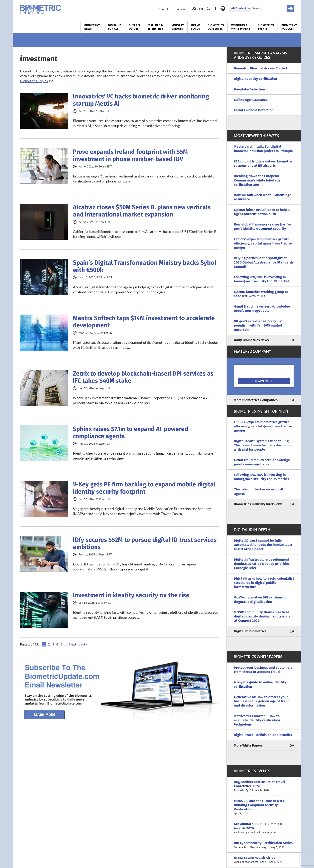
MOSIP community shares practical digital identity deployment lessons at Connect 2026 (262, 616)
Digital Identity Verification (256, 79)
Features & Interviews (155, 27)
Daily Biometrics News (251, 340)
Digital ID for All (115, 27)
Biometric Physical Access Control (261, 68)
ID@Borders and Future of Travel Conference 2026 (264, 786)
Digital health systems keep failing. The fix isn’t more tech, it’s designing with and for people (263, 445)
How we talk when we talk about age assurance (263, 197)
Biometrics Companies (216, 27)
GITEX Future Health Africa (264, 860)
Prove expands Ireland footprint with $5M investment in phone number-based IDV (130, 155)
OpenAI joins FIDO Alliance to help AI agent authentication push (262, 212)
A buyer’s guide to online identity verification (260, 684)
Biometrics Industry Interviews (258, 504)
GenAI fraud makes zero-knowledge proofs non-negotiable (262, 309)
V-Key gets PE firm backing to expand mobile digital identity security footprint (144, 488)
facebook (216, 8)
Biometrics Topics (34, 81)
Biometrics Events (266, 27)
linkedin (201, 8)
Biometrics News (92, 27)
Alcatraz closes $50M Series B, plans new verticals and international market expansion (142, 211)
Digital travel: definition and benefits (263, 735)
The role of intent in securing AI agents (259, 491)
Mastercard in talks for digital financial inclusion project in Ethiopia (263, 149)
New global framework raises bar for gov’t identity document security (263, 227)
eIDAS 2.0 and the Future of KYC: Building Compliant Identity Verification (264, 807)
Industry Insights (177, 27)
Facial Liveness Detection (254, 110)
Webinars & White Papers (241, 27)
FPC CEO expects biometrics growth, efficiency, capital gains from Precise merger (263, 244)
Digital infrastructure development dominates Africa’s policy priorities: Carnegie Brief (262, 564)
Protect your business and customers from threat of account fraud (263, 670)
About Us (165, 9)
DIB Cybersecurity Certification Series (264, 845)
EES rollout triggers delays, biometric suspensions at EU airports (263, 163)
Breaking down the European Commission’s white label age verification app (257, 180)
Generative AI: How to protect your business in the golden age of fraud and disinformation (262, 701)
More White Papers (248, 745)
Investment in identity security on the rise (131, 595)
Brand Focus (196, 27)
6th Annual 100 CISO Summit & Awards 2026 (264, 828)
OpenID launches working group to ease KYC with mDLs (261, 294)
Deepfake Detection (249, 89)
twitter (208, 8)
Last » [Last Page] (83, 644)
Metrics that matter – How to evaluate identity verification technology (257, 720)
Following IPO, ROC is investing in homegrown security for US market (261, 279)
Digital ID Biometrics (250, 631)
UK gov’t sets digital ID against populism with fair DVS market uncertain (258, 326)
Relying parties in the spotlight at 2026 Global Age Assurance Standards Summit (264, 262)
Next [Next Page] (73, 644)
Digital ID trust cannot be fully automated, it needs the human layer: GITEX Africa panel (264, 545)
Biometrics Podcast (289, 27)
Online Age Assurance (251, 100)
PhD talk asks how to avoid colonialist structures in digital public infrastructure (264, 583)
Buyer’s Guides (134, 27)
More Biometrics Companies (256, 400)
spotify (223, 8)
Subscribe (182, 9)
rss (194, 8)
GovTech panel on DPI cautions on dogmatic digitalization (261, 599)
